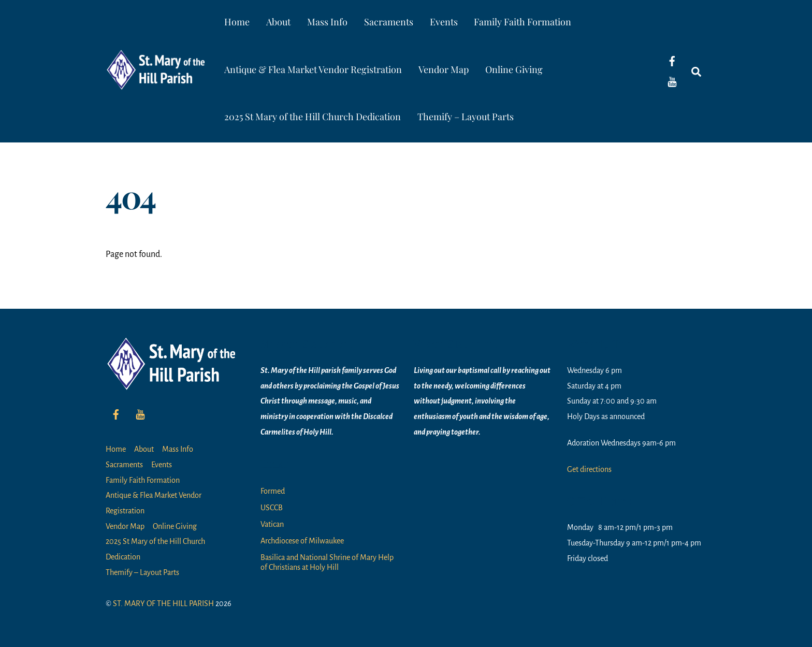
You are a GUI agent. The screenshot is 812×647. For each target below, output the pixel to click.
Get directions (589, 469)
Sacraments (389, 22)
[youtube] (672, 81)
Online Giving (514, 69)
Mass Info (327, 22)
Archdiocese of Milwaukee (302, 541)
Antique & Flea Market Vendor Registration (313, 69)
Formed (273, 491)
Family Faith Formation (523, 22)
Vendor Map (444, 69)
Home (237, 22)
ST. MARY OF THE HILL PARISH (163, 603)
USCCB (272, 508)
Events (444, 22)
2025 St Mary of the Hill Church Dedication (313, 117)
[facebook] (672, 61)
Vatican (272, 524)
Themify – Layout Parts (142, 572)
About (278, 22)
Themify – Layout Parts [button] (466, 117)
